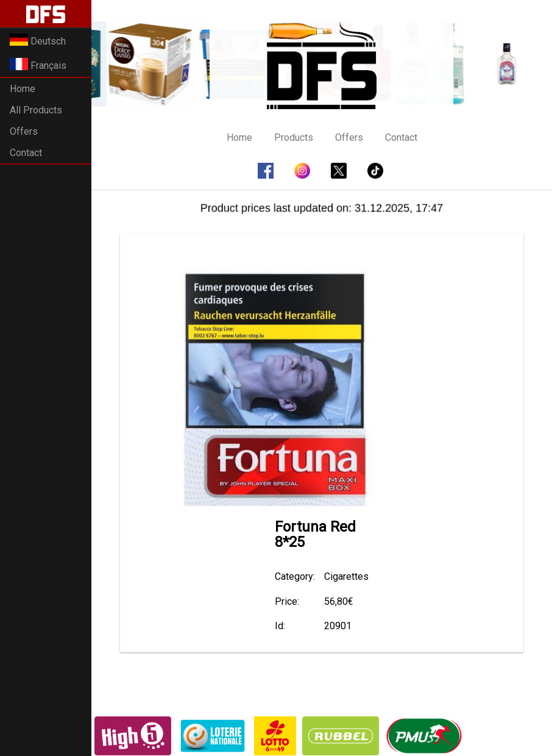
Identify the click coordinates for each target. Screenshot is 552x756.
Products (294, 137)
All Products (36, 110)
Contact (26, 153)
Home (23, 89)
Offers (24, 131)
